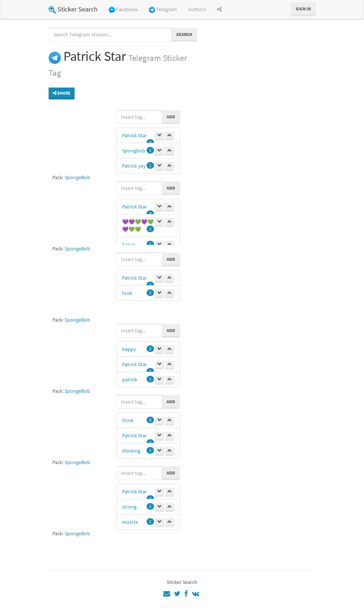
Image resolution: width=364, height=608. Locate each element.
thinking (131, 451)
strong (129, 507)
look (127, 293)
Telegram (163, 9)
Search (184, 34)
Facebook (123, 9)
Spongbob (134, 151)
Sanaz (129, 244)
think (128, 420)
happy (129, 349)
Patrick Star (135, 135)
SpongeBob (77, 177)
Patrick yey (134, 166)
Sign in (303, 9)
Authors (197, 9)
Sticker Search (73, 9)
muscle (130, 522)
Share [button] (62, 93)
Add (171, 117)
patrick (130, 379)
